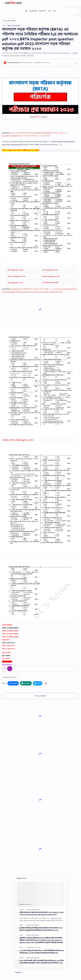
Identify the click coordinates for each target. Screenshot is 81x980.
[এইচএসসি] (38, 947)
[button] (13, 683)
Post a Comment (40, 696)
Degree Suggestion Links (51, 276)
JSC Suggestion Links (15, 283)
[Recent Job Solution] (34, 910)
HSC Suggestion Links (15, 270)
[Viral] (55, 11)
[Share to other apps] (46, 683)
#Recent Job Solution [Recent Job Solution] (10, 677)
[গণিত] (50, 11)
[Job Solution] (33, 11)
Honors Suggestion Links (16, 276)
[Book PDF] (43, 11)
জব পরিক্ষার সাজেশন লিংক (50, 283)
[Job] (26, 11)
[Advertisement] (40, 718)
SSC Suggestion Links (50, 270)
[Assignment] (31, 947)
